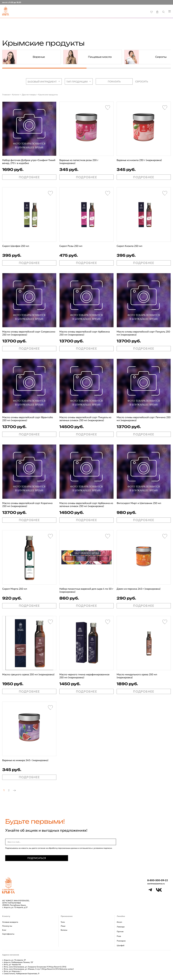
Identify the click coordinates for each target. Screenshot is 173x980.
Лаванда (121, 927)
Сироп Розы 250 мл (71, 246)
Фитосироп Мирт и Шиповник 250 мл (139, 503)
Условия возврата (10, 922)
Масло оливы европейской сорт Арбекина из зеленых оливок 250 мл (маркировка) (86, 505)
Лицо (63, 926)
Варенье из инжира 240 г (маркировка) (25, 760)
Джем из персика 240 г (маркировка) (139, 589)
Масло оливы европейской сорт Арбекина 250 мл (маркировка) (85, 333)
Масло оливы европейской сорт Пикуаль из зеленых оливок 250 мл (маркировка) (85, 419)
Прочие (120, 931)
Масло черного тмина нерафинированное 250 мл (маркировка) (84, 676)
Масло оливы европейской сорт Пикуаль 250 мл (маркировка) (143, 333)
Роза (119, 936)
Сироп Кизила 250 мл (129, 246)
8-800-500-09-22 (158, 880)
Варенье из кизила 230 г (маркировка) (139, 160)
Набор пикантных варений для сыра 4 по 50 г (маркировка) (86, 590)
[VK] (159, 890)
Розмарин (121, 941)
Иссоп (119, 922)
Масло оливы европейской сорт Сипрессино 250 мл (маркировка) (29, 333)
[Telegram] (150, 890)
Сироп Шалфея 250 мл (16, 246)
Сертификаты (8, 934)
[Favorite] (50, 108)
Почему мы (7, 926)
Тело (63, 922)
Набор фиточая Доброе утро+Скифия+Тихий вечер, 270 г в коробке (29, 162)
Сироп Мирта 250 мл (15, 589)
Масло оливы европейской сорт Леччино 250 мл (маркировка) (144, 419)
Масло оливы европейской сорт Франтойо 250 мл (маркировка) (28, 419)
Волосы (64, 930)
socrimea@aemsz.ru (156, 884)
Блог (4, 930)
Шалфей (121, 945)
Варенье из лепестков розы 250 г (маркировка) (79, 162)
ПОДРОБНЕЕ (29, 177)
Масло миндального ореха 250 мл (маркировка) (137, 676)
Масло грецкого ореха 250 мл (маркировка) (28, 674)
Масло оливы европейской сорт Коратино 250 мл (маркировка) (27, 505)
